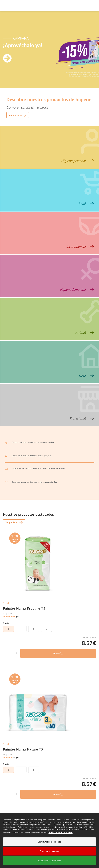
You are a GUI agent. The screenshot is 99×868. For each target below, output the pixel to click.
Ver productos (14, 523)
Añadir (58, 654)
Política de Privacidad (61, 832)
